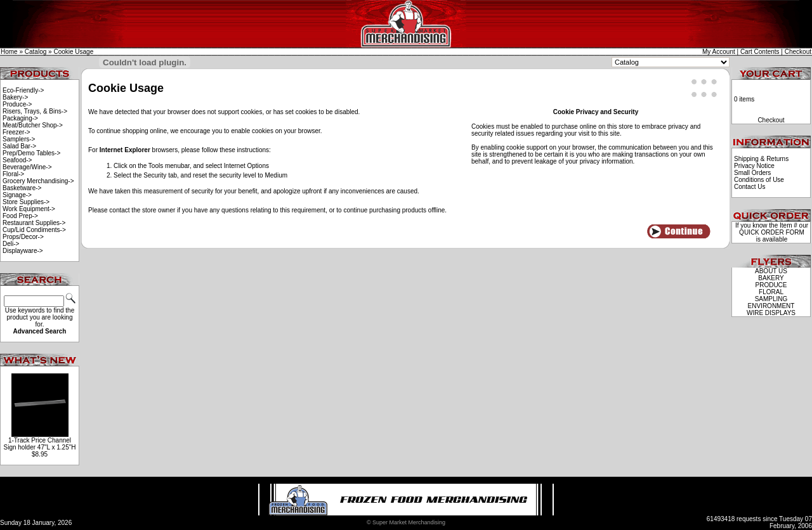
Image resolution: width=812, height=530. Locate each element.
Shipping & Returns (761, 159)
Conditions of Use (759, 180)
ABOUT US (771, 271)
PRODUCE (771, 285)
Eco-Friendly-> (23, 90)
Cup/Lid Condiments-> (34, 230)
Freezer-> (16, 132)
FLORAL (771, 292)
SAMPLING (771, 299)
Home (9, 52)
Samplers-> (19, 139)
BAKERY (771, 278)
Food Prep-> (20, 216)
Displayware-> (23, 251)
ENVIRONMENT (771, 306)
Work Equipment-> (29, 209)
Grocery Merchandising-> (38, 181)
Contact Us (750, 187)
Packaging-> (20, 118)
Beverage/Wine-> (27, 167)
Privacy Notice (754, 166)
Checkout (798, 52)
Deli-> (11, 244)
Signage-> (17, 195)
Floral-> (13, 174)
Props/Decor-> (23, 237)
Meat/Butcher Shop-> (33, 125)
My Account (719, 52)
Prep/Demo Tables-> (31, 153)
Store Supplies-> (26, 202)
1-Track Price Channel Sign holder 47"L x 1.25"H (39, 444)
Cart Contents (760, 52)
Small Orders (752, 173)
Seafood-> (17, 160)
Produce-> (17, 104)
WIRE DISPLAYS (771, 313)
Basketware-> (22, 188)
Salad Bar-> (19, 146)
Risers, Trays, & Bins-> (35, 111)
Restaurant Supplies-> (34, 223)
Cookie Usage (73, 52)
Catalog (36, 52)
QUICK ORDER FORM (772, 232)
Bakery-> (15, 97)
